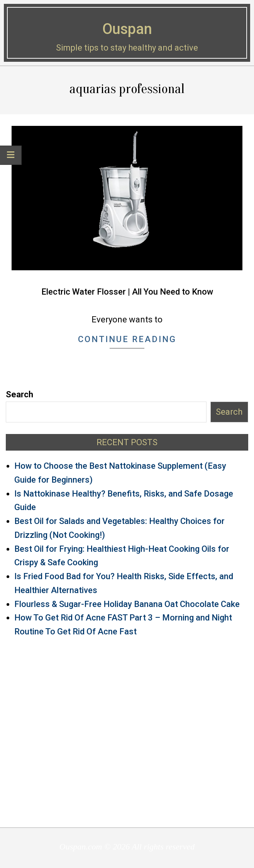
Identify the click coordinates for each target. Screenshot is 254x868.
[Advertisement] (127, 732)
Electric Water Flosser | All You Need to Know (127, 292)
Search (19, 394)
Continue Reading (127, 339)
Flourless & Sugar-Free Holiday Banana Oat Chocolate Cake (127, 604)
